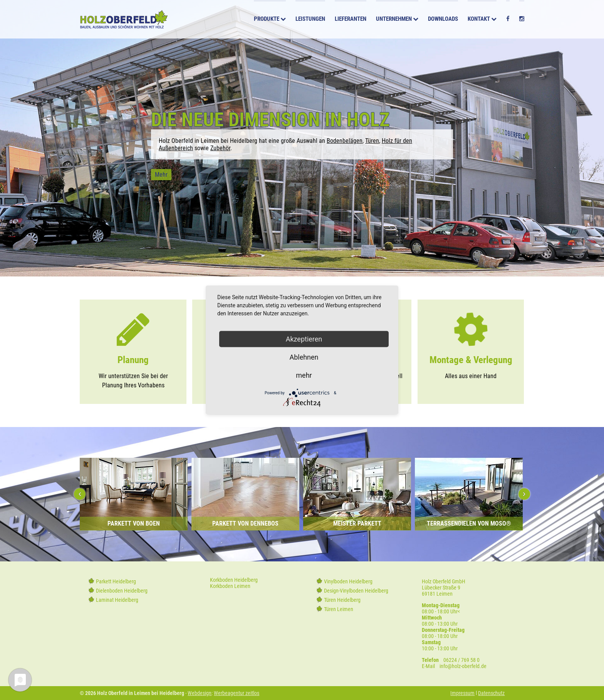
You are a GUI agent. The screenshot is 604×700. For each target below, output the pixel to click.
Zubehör (220, 148)
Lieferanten (351, 20)
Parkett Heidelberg (116, 581)
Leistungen (310, 20)
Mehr (161, 175)
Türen (372, 141)
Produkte (267, 20)
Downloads (443, 20)
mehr (304, 375)
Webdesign (200, 693)
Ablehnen (304, 357)
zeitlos (252, 693)
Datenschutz (491, 693)
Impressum (462, 693)
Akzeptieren (304, 339)
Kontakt (479, 20)
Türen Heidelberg (342, 600)
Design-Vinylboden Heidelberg (356, 591)
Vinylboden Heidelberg (348, 581)
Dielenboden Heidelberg (122, 591)
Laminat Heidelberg (117, 600)
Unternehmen (394, 20)
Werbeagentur (229, 693)
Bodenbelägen (345, 141)
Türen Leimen (339, 609)
